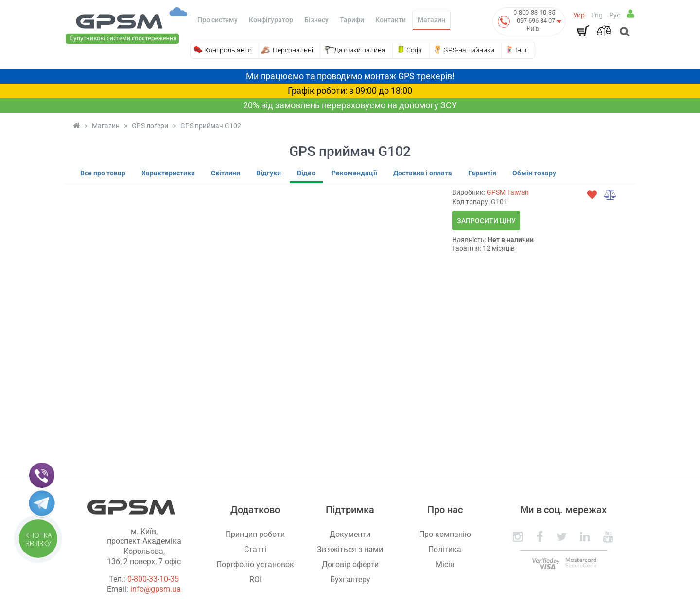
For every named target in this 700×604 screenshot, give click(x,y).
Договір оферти (350, 564)
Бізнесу (316, 20)
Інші (522, 50)
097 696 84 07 (536, 21)
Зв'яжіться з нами (350, 549)
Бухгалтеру (350, 579)
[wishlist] (592, 195)
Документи (350, 534)
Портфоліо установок (255, 564)
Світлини (226, 173)
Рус (615, 15)
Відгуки (269, 173)
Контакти (391, 20)
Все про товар (103, 173)
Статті (255, 549)
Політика (445, 549)
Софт (414, 50)
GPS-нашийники (469, 50)
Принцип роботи (255, 534)
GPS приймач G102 (211, 126)
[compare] (611, 195)
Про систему (218, 20)
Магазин (431, 20)
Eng (597, 15)
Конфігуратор (271, 20)
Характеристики (168, 173)
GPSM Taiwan (508, 192)
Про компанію (445, 534)
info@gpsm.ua (156, 589)
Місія (445, 564)
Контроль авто (228, 50)
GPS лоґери (150, 126)
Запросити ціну (486, 221)
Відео (306, 173)
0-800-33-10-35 (534, 12)
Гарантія (482, 173)
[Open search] (623, 33)
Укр (579, 15)
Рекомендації (354, 173)
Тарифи (352, 20)
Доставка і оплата (423, 173)
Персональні (293, 50)
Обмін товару (534, 173)
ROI (255, 579)
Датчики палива (360, 50)
